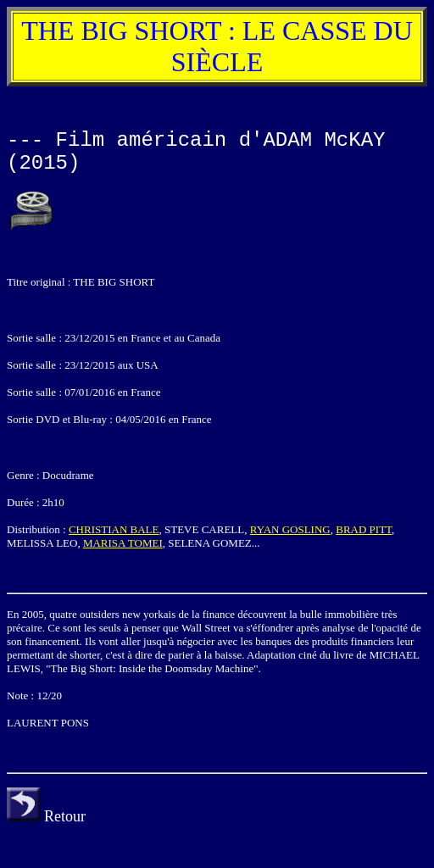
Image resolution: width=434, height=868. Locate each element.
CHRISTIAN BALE (114, 529)
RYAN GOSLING (290, 529)
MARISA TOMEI (123, 543)
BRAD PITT (364, 529)
